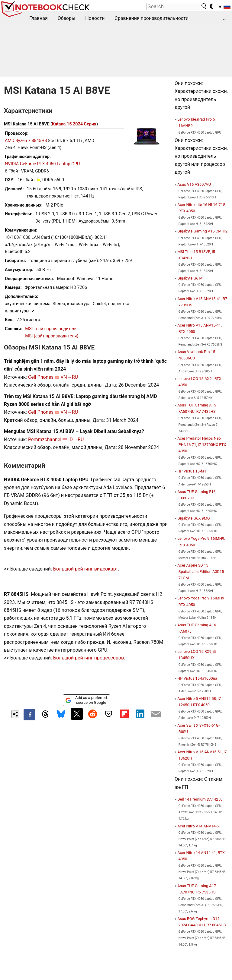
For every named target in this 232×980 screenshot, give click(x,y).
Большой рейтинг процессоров (89, 658)
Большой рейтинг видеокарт (86, 569)
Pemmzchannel (45, 439)
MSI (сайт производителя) (52, 336)
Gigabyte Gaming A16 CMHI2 (202, 231)
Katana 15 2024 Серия (74, 124)
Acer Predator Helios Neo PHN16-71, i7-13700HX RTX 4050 (202, 445)
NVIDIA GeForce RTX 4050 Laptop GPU (42, 164)
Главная (39, 18)
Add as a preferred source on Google (86, 700)
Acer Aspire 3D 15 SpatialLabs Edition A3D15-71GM (201, 572)
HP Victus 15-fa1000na (197, 678)
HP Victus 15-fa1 (192, 471)
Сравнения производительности (151, 18)
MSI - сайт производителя (51, 329)
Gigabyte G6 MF (191, 278)
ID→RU (76, 439)
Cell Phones (41, 377)
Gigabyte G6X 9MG (193, 518)
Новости (95, 18)
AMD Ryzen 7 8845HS (26, 141)
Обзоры (67, 18)
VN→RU (69, 377)
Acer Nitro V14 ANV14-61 (199, 826)
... (225, 18)
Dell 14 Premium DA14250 (200, 799)
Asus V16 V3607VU (194, 184)
